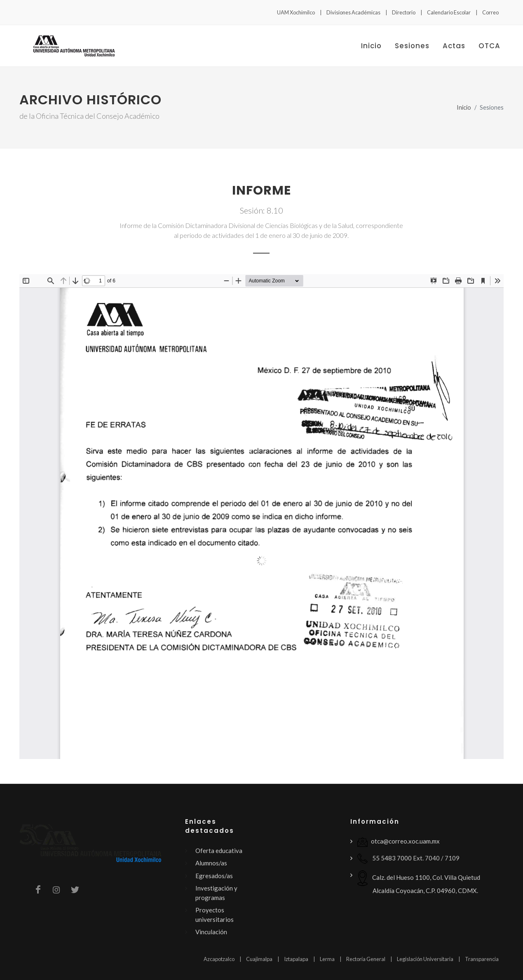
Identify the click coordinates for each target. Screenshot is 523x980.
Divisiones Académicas (353, 12)
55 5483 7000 (385, 859)
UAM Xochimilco (296, 12)
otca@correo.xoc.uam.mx (399, 842)
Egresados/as (214, 876)
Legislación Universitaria (425, 959)
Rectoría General (366, 959)
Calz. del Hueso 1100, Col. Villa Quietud (419, 882)
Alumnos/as (211, 863)
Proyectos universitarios (215, 915)
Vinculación (211, 932)
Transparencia (482, 959)
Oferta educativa (219, 851)
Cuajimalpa (259, 959)
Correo (490, 12)
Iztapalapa (296, 959)
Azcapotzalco (219, 959)
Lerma (327, 959)
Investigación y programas (216, 893)
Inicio (464, 107)
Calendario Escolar (449, 12)
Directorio (404, 12)
